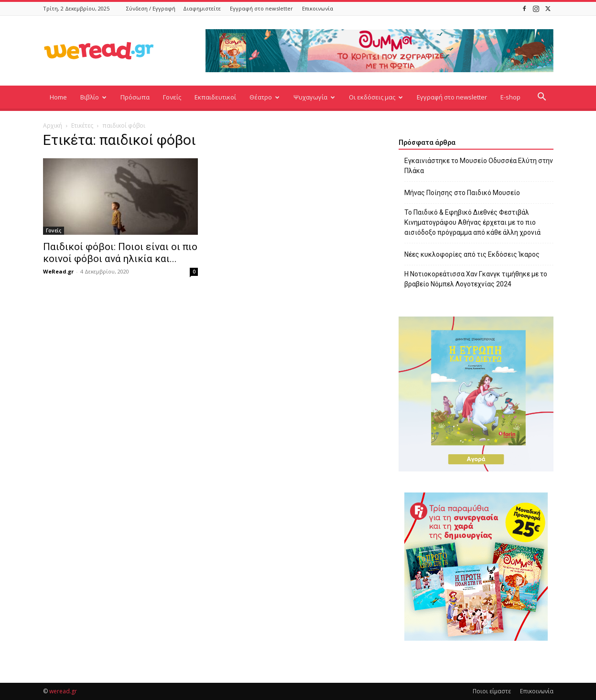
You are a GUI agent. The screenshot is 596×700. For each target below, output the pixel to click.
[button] (542, 98)
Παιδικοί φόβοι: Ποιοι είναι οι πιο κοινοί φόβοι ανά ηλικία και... (120, 253)
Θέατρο (265, 97)
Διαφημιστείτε (202, 8)
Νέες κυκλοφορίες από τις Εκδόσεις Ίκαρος (472, 254)
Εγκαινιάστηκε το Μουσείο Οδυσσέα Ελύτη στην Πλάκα (479, 166)
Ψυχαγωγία (314, 97)
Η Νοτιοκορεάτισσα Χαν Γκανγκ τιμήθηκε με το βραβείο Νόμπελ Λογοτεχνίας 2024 (476, 279)
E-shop (510, 97)
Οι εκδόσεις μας (376, 97)
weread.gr (63, 691)
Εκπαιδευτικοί (215, 97)
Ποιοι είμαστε (492, 691)
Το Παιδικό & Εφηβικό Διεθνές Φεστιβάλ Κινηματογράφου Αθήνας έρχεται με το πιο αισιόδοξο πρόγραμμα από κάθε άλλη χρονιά (472, 222)
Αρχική (53, 126)
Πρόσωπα (135, 97)
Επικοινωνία (318, 8)
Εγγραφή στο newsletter (261, 8)
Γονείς (172, 97)
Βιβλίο (93, 97)
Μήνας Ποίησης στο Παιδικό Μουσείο (462, 193)
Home (58, 97)
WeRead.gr (58, 271)
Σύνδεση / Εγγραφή (151, 8)
